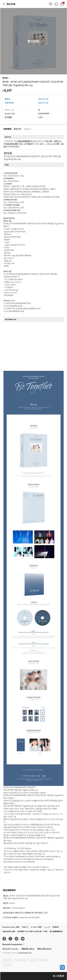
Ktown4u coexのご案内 (11, 927)
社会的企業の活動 (9, 931)
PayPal (33, 960)
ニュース (47, 927)
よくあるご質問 (36, 927)
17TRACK (8, 965)
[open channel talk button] (62, 967)
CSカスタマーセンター (11, 949)
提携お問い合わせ (28, 949)
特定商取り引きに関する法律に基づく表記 (32, 931)
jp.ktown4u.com (25, 953)
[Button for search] (51, 4)
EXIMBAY (43, 960)
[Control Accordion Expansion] (34, 944)
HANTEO (7, 960)
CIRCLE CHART (21, 960)
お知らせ (25, 927)
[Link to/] (56, 4)
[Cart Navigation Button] (62, 4)
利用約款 (56, 927)
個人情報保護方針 (56, 931)
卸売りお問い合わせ (44, 949)
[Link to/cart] (62, 4)
